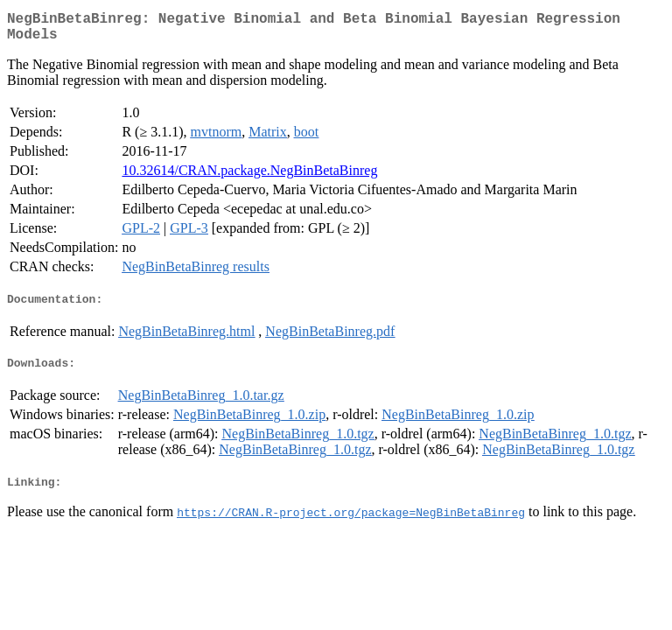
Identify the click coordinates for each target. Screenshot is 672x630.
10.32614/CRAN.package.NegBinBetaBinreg (249, 177)
